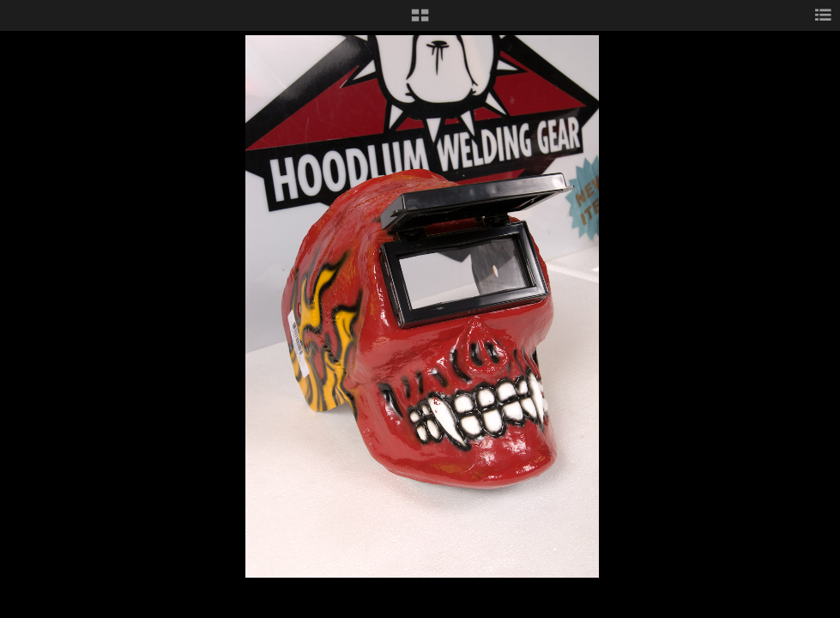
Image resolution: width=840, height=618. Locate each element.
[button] (420, 21)
